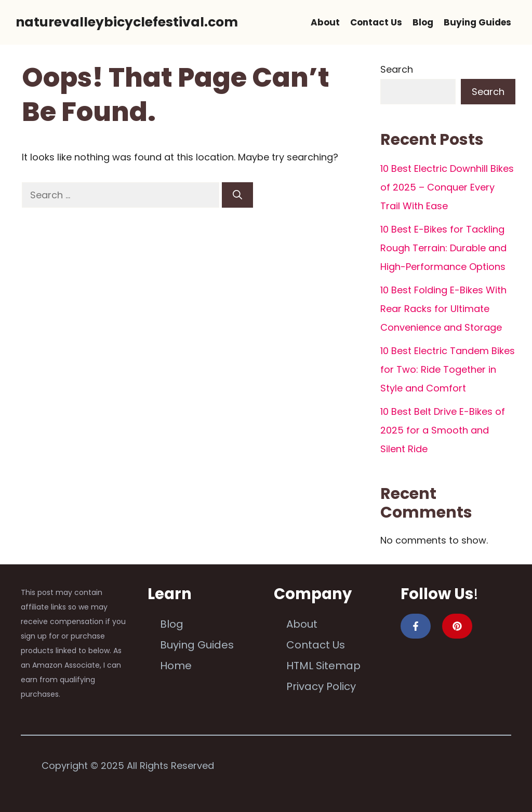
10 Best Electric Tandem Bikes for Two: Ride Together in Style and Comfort (448, 369)
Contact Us (376, 22)
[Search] (237, 195)
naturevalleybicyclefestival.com (127, 22)
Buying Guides (477, 22)
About (325, 22)
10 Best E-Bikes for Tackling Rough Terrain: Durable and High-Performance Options (443, 248)
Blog (423, 22)
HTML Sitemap (323, 666)
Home (176, 666)
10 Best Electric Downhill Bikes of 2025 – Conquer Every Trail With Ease (447, 187)
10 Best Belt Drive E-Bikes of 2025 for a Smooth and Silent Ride (443, 430)
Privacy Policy (321, 686)
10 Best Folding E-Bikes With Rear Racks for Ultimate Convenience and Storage (443, 309)
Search (397, 69)
